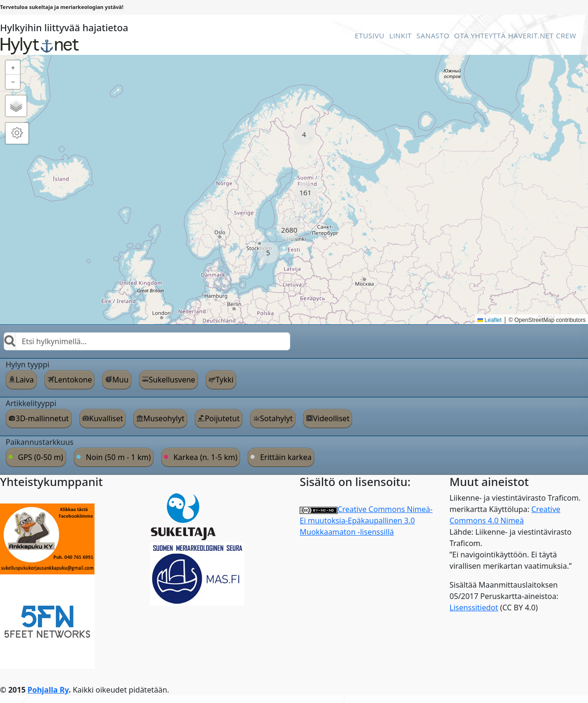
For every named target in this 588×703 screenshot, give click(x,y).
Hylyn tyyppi (27, 365)
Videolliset (331, 418)
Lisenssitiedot (474, 608)
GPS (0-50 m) (41, 457)
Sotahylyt (276, 418)
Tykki (225, 380)
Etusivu (369, 35)
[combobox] (147, 341)
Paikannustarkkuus (40, 442)
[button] (304, 135)
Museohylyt (164, 418)
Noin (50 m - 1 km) (118, 457)
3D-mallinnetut (42, 418)
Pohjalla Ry (48, 690)
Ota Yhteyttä (480, 35)
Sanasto (433, 35)
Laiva (25, 380)
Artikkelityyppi (31, 403)
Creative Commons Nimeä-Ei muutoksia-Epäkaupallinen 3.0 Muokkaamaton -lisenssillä (366, 521)
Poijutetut (222, 418)
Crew (566, 35)
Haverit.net (531, 35)
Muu (120, 380)
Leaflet (489, 320)
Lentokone (73, 380)
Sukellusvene (172, 380)
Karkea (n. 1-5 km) (205, 457)
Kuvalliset (106, 418)
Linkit (400, 35)
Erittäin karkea (286, 457)
